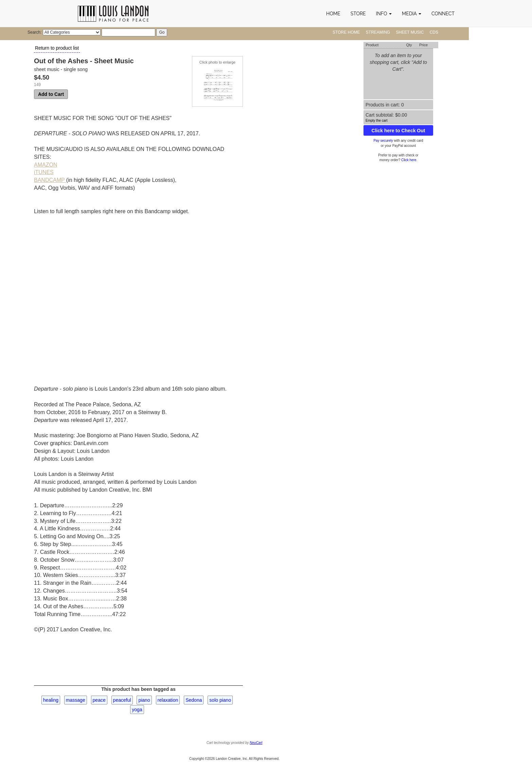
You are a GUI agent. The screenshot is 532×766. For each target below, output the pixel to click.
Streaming (378, 32)
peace (99, 700)
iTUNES (44, 172)
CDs (434, 32)
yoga (137, 710)
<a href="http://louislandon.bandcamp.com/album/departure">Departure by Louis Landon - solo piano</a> (93, 295)
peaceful (122, 700)
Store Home (346, 32)
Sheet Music (410, 32)
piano (144, 700)
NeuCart (256, 743)
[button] (384, 14)
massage (76, 700)
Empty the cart (376, 121)
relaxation (168, 700)
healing (51, 700)
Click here (409, 160)
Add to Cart (51, 94)
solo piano (220, 700)
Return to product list (57, 48)
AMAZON (46, 165)
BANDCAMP (50, 180)
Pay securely (383, 141)
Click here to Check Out (398, 131)
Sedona (194, 700)
